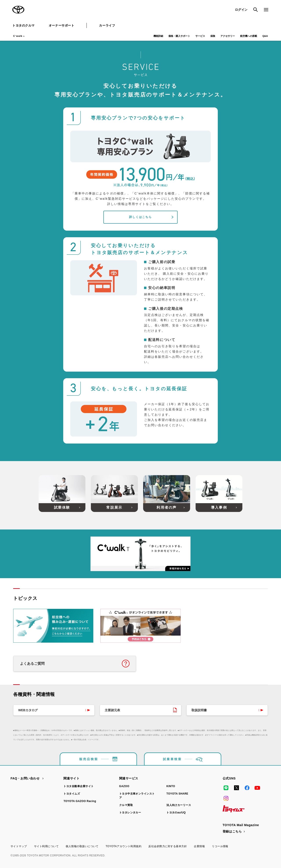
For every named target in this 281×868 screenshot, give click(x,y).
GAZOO (124, 786)
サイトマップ (19, 846)
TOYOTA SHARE (177, 794)
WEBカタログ (28, 710)
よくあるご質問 (32, 664)
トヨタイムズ (72, 794)
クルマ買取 (126, 805)
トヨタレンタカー (130, 813)
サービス (200, 36)
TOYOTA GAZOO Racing (80, 801)
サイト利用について (46, 846)
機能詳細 (158, 36)
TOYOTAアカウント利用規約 (123, 846)
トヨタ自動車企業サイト (78, 786)
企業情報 (199, 846)
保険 (213, 36)
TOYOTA (18, 10)
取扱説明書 (199, 710)
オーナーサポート (61, 25)
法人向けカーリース (179, 805)
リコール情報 (220, 846)
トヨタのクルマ (23, 25)
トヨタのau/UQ (176, 813)
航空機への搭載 (249, 36)
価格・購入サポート (179, 36)
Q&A (265, 36)
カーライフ (107, 25)
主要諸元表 (112, 710)
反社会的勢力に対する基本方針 (168, 846)
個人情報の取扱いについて (82, 846)
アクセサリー (228, 36)
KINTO (171, 786)
